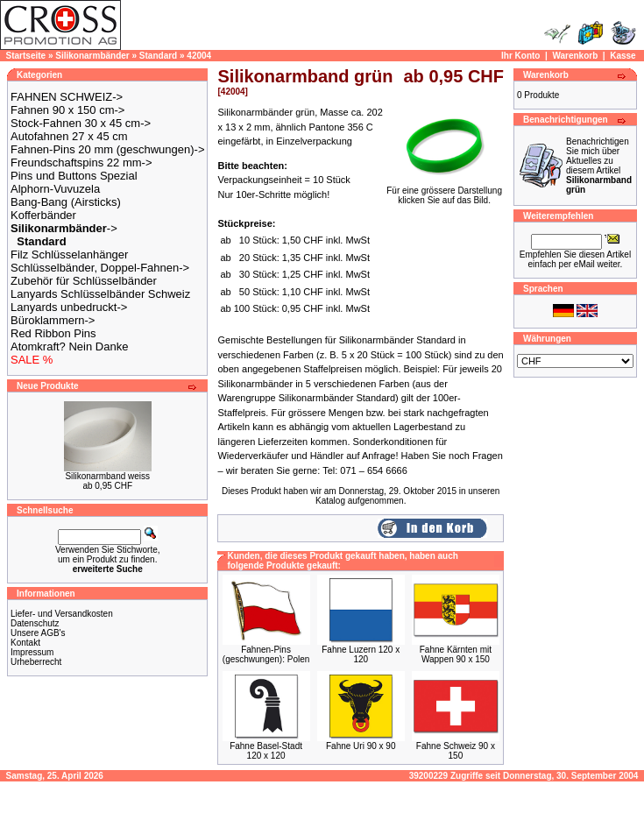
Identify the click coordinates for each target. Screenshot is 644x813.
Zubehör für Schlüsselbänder (84, 281)
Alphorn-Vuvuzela (55, 189)
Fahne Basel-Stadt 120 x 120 (266, 751)
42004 (199, 56)
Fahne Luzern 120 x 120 (361, 654)
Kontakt (25, 643)
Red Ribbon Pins (53, 333)
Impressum (32, 652)
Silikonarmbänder (92, 56)
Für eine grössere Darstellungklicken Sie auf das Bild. (444, 191)
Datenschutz (35, 623)
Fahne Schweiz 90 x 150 (456, 751)
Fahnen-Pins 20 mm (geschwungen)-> (107, 149)
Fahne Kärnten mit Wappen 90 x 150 (456, 654)
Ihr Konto (520, 56)
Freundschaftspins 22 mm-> (81, 163)
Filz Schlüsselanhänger (69, 255)
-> (64, 228)
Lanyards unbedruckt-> (69, 307)
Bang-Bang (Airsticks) (66, 202)
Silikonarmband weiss (107, 476)
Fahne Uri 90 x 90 (361, 746)
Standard (158, 56)
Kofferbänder (43, 215)
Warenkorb (575, 56)
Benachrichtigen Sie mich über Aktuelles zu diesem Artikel (599, 166)
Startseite (26, 56)
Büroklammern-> (53, 320)
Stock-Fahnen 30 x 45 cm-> (81, 123)
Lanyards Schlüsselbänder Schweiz (100, 294)
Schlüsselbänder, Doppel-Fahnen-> (100, 268)
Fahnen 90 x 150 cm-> (67, 110)
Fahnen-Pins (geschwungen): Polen (266, 654)
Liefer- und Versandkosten (62, 614)
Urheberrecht (36, 662)
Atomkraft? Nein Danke (69, 346)
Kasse (623, 56)
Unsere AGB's (38, 633)
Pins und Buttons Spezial (74, 176)
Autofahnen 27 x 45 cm (69, 136)
